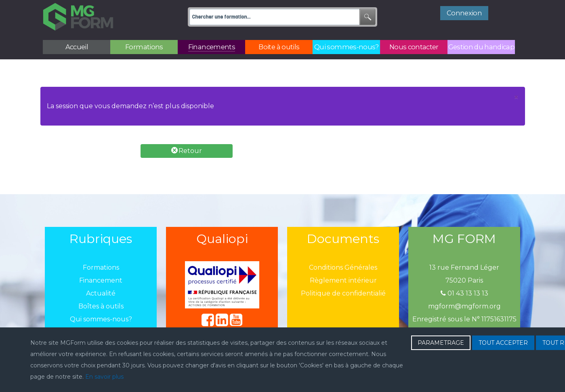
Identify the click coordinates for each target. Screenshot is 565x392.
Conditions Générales (343, 267)
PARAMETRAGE (441, 343)
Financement (101, 280)
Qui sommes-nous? (101, 319)
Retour (187, 151)
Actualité (101, 293)
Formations (101, 267)
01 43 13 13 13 (464, 293)
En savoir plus (104, 377)
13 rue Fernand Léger (464, 267)
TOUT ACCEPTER (503, 343)
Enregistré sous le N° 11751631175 (464, 319)
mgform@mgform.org (464, 306)
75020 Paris (464, 280)
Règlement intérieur (343, 280)
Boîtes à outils (101, 306)
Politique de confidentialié (343, 293)
